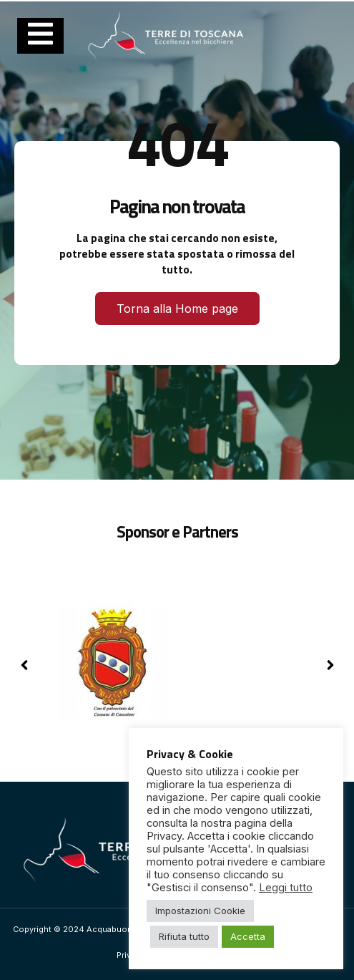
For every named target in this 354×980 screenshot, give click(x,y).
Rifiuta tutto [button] (184, 936)
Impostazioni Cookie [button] (200, 911)
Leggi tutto (286, 888)
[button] (330, 665)
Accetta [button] (248, 936)
